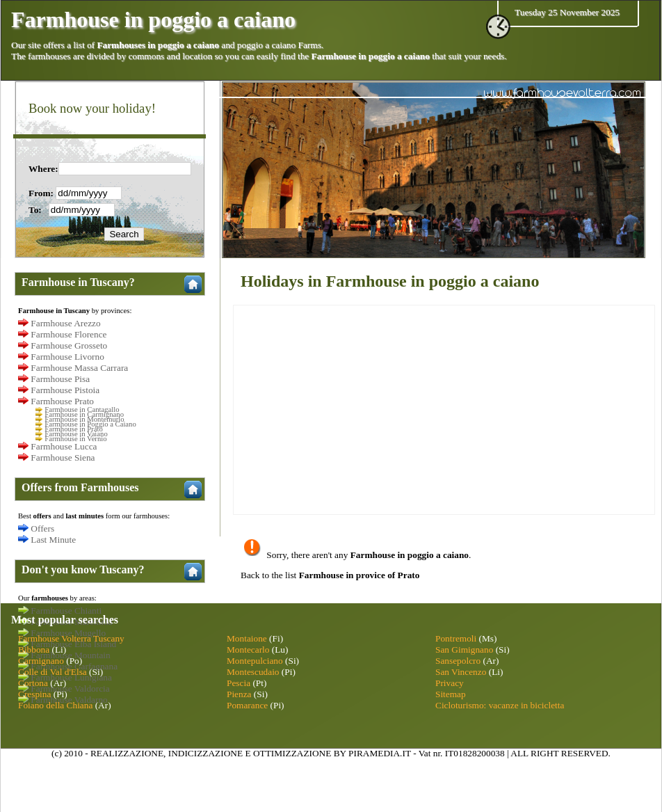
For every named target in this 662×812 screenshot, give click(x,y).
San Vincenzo (461, 672)
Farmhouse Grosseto (69, 345)
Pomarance (247, 705)
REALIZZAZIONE (127, 753)
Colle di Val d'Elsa (53, 672)
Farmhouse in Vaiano (76, 434)
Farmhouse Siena (63, 457)
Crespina (34, 694)
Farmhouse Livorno (67, 357)
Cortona (33, 683)
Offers (42, 528)
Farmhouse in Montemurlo (84, 419)
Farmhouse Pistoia (65, 390)
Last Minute (53, 540)
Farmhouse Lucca (64, 446)
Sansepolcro (458, 661)
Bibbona (34, 650)
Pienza (239, 694)
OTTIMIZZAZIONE (292, 753)
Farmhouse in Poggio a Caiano (90, 424)
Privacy (450, 683)
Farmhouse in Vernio (75, 439)
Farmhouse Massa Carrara (79, 368)
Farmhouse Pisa (60, 379)
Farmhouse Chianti (66, 611)
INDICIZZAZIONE (205, 753)
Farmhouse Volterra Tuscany (71, 638)
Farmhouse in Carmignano (84, 414)
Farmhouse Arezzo (65, 323)
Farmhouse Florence (68, 334)
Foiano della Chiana (55, 705)
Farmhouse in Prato (73, 429)
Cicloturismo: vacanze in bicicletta (500, 705)
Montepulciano (255, 661)
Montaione (247, 638)
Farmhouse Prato (62, 401)
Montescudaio (253, 672)
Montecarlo (248, 650)
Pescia (239, 683)
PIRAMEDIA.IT (380, 753)
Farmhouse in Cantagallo (82, 409)
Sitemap (451, 694)
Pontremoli (456, 638)
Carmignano (41, 661)
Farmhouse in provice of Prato (360, 575)
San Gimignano (464, 650)
